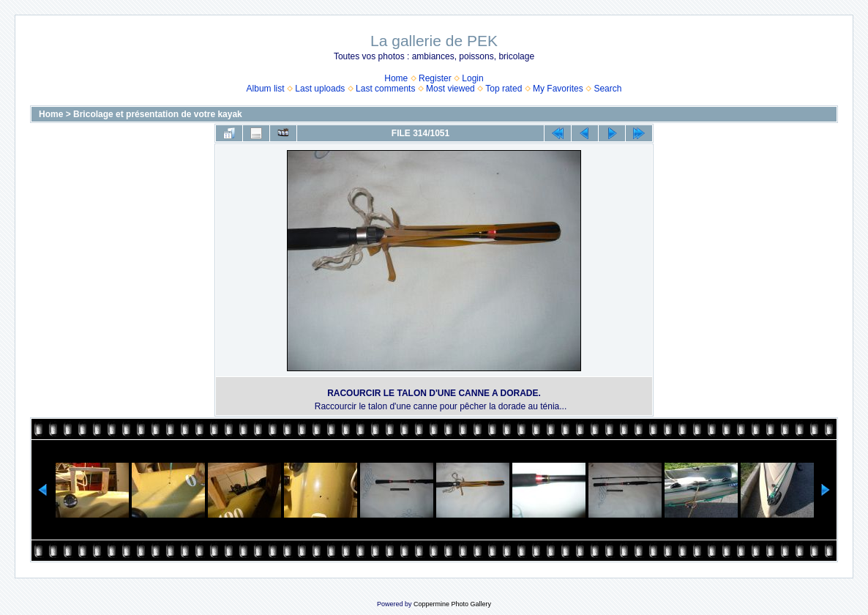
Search (607, 89)
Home (396, 78)
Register (435, 78)
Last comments (385, 89)
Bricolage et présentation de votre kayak (158, 114)
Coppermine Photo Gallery (452, 604)
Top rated (504, 89)
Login (472, 78)
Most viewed (450, 89)
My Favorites (558, 89)
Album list (266, 89)
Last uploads (320, 89)
